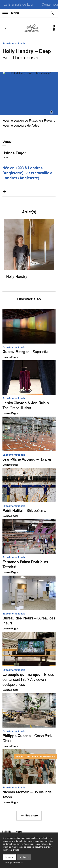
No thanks (24, 857)
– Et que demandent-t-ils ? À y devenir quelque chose (28, 679)
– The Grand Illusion (27, 405)
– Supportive (26, 352)
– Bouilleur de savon (27, 794)
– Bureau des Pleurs (29, 621)
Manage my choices (14, 862)
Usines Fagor (14, 153)
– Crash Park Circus (27, 738)
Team (19, 832)
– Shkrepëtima (24, 510)
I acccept (9, 857)
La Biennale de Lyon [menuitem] (19, 4)
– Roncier (27, 459)
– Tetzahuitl (27, 564)
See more (29, 815)
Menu (11, 13)
